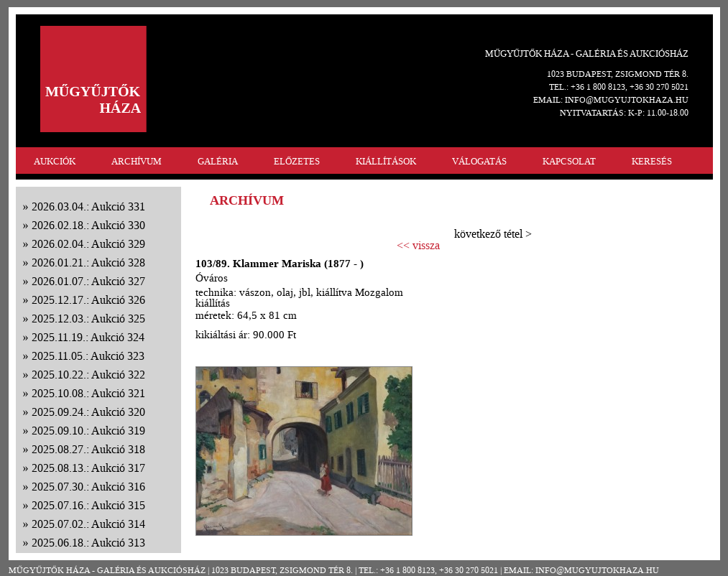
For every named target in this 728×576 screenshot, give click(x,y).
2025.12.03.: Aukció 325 (88, 319)
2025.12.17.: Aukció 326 (88, 300)
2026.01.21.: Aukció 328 (88, 263)
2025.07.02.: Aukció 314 (88, 524)
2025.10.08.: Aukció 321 (88, 393)
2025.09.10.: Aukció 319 (88, 431)
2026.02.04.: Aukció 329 (88, 244)
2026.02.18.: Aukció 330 (88, 225)
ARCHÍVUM (137, 161)
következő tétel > (493, 234)
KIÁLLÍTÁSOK (386, 161)
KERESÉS (652, 161)
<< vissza (418, 246)
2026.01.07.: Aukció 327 (88, 281)
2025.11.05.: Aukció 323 (88, 356)
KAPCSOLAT (569, 161)
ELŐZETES (297, 161)
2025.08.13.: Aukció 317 (88, 468)
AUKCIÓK (55, 161)
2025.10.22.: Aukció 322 (88, 375)
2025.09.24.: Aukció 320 (88, 412)
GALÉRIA (218, 161)
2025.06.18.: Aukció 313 (88, 543)
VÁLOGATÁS (479, 161)
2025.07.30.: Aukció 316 (88, 487)
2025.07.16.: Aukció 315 (88, 505)
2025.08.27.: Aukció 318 (88, 449)
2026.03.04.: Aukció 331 (88, 206)
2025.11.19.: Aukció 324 (88, 337)
